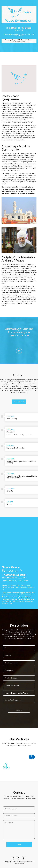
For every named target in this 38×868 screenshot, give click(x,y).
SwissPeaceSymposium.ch (22, 862)
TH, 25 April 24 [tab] (19, 402)
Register (19, 710)
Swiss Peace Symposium (19, 15)
